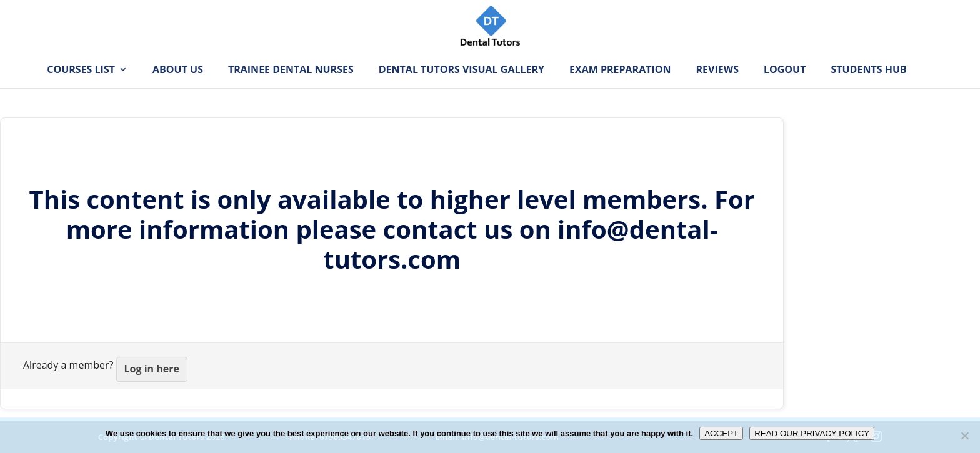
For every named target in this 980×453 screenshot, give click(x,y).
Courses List (81, 89)
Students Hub (868, 89)
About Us (178, 89)
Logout (785, 89)
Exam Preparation (620, 89)
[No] (964, 436)
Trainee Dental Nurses (291, 89)
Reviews (717, 89)
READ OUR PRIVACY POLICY (812, 433)
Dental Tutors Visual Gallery (462, 89)
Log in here (152, 369)
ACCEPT (721, 433)
